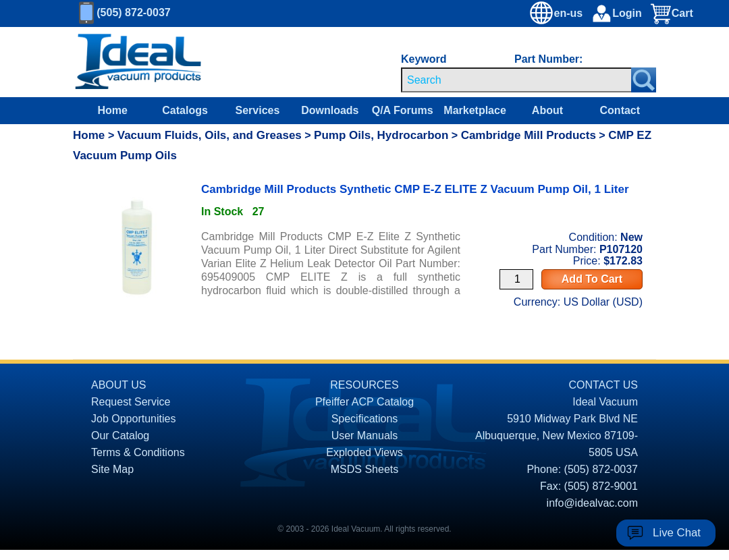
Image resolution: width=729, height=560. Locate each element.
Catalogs (185, 110)
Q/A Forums (403, 110)
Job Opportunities (133, 419)
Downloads (330, 110)
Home (112, 110)
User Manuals (365, 436)
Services (258, 110)
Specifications (365, 419)
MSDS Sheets (364, 469)
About (547, 110)
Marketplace (475, 110)
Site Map (112, 469)
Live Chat (677, 533)
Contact (620, 110)
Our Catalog (120, 436)
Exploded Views (364, 452)
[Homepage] (138, 62)
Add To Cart (592, 279)
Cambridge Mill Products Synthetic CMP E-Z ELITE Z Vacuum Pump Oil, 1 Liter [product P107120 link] (415, 189)
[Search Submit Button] (644, 80)
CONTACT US (603, 385)
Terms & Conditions (138, 452)
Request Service (131, 402)
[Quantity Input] (516, 279)
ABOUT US (119, 385)
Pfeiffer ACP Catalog (364, 402)
